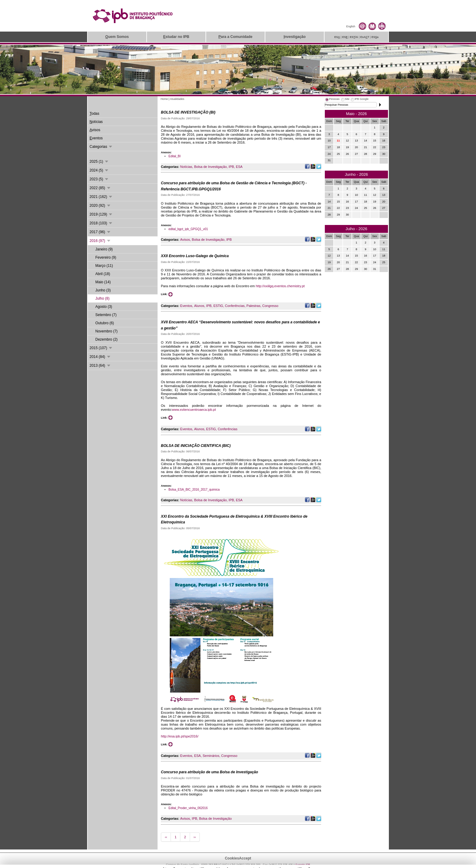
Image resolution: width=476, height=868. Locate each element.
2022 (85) (100, 188)
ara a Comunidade (235, 37)
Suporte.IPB (303, 865)
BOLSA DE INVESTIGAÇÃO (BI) (188, 112)
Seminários (211, 756)
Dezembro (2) (106, 339)
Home (164, 99)
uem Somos (117, 37)
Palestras (253, 306)
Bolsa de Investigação (210, 167)
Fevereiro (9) (106, 257)
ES (337, 37)
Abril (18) (103, 274)
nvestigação (295, 37)
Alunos (199, 306)
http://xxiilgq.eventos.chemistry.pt (280, 286)
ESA (239, 167)
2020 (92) (100, 206)
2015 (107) (101, 348)
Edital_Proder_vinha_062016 (188, 808)
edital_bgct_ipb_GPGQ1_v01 (188, 229)
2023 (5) (99, 179)
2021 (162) (101, 197)
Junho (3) (103, 290)
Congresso (270, 306)
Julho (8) (102, 298)
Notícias (186, 167)
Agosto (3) (104, 307)
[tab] (332, 100)
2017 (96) (100, 232)
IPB (231, 167)
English (351, 26)
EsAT (365, 37)
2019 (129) (101, 214)
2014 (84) (100, 357)
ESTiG (218, 306)
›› (195, 837)
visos (95, 130)
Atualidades (177, 99)
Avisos (185, 240)
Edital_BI (175, 156)
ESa (375, 37)
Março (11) (104, 266)
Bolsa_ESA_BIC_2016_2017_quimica (194, 490)
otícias (96, 122)
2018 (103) (101, 223)
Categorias (101, 147)
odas (94, 114)
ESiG (354, 37)
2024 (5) (99, 170)
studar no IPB (176, 37)
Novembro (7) (106, 331)
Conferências (235, 306)
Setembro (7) (106, 315)
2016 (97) (100, 241)
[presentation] (332, 100)
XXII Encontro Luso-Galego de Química (195, 256)
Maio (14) (103, 282)
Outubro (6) (105, 323)
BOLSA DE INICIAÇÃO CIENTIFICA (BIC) (196, 446)
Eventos (186, 306)
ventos (96, 138)
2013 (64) (100, 366)
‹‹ (166, 837)
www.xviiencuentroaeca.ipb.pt (194, 410)
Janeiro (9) (104, 249)
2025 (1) (99, 162)
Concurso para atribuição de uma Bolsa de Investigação (209, 772)
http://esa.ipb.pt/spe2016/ (180, 736)
